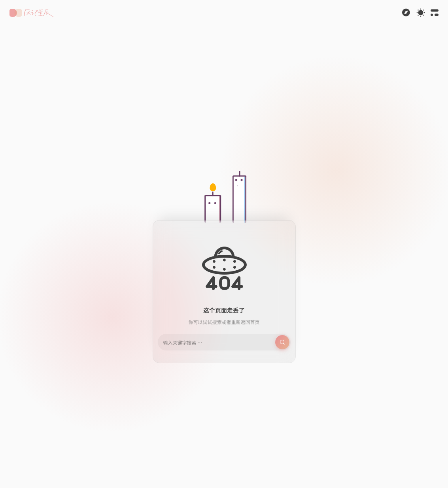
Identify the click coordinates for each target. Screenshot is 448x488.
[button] (31, 13)
